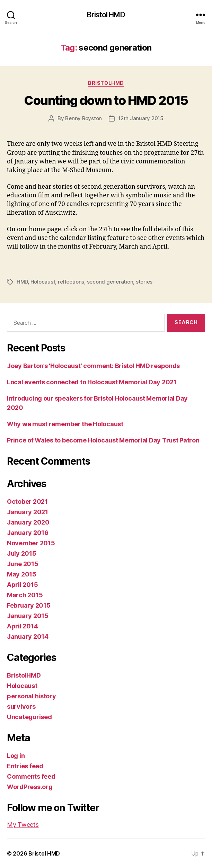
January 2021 (28, 512)
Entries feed (25, 766)
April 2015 (22, 585)
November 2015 (31, 543)
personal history (32, 696)
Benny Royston (83, 118)
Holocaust (43, 282)
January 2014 (28, 637)
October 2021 (27, 502)
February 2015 (29, 605)
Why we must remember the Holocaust (65, 424)
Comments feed (31, 776)
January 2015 (28, 616)
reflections (71, 282)
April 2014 (22, 626)
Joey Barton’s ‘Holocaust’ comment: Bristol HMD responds (93, 366)
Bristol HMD (106, 15)
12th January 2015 (141, 118)
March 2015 (25, 595)
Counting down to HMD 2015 (106, 100)
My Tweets (23, 825)
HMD (22, 282)
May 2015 (22, 574)
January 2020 (28, 522)
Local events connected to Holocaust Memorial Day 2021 (92, 382)
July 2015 (22, 553)
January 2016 (28, 533)
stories (144, 282)
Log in (16, 756)
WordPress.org (30, 787)
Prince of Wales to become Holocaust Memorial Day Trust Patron (103, 440)
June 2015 (23, 564)
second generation (110, 282)
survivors (21, 706)
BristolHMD (106, 83)
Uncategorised (29, 717)
